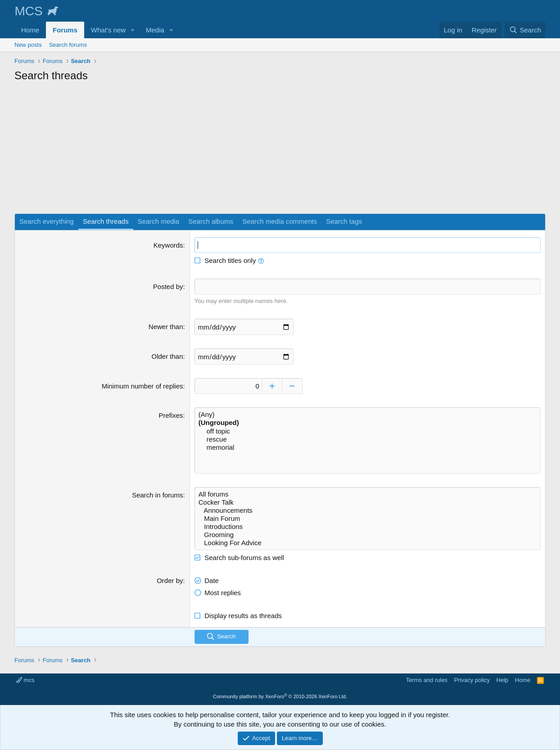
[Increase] (272, 386)
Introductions (368, 527)
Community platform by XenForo (280, 696)
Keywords (168, 245)
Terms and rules (427, 680)
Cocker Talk (368, 502)
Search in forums (157, 495)
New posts (28, 45)
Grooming (368, 535)
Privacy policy (472, 680)
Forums (65, 30)
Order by (170, 581)
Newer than (166, 327)
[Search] (525, 30)
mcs (25, 680)
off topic (368, 431)
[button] (133, 30)
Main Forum (368, 519)
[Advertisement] (280, 150)
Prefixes (171, 415)
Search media (159, 221)
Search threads (106, 221)
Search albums (211, 221)
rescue (368, 439)
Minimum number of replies (142, 386)
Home (30, 30)
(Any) (368, 415)
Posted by (168, 287)
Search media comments (280, 221)
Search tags (344, 221)
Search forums (68, 45)
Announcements (368, 511)
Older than (167, 356)
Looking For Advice (368, 543)
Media (155, 30)
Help (503, 680)
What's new (108, 30)
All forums (368, 494)
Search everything (47, 221)
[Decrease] (292, 386)
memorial (368, 447)
